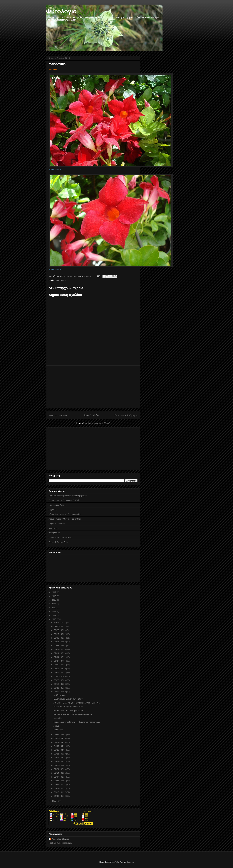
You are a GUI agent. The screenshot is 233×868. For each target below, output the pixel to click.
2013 (54, 608)
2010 (54, 619)
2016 (54, 596)
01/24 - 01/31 (60, 784)
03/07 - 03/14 (60, 761)
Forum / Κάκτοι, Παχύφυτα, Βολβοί (64, 500)
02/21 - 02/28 (60, 769)
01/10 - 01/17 (60, 792)
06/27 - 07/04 (60, 661)
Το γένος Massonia (57, 523)
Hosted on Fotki (55, 170)
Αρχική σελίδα (91, 415)
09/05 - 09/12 (60, 626)
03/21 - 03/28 (60, 754)
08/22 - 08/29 (60, 630)
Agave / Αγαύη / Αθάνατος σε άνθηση (65, 519)
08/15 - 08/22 (60, 634)
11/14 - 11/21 (60, 623)
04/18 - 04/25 (60, 738)
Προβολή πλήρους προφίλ (60, 843)
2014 (54, 604)
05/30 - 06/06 (60, 676)
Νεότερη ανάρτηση (58, 415)
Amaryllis (58, 718)
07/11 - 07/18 (60, 653)
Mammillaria (54, 528)
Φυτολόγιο (61, 11)
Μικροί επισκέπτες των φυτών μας (68, 710)
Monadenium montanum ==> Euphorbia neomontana (77, 722)
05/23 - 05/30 (60, 680)
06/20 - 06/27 (60, 665)
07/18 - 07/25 (60, 649)
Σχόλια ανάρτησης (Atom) (99, 423)
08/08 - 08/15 (60, 638)
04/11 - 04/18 (60, 742)
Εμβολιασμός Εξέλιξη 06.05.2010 (68, 699)
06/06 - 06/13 (60, 672)
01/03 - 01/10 (60, 796)
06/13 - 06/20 (60, 669)
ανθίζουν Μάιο (60, 695)
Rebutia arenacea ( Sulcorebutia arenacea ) (73, 714)
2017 (54, 592)
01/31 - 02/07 (60, 781)
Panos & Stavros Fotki (58, 542)
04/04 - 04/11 (60, 746)
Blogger (130, 862)
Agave (56, 726)
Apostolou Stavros (60, 839)
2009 (54, 801)
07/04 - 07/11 (60, 657)
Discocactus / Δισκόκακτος (60, 537)
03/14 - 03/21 (60, 758)
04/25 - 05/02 (60, 735)
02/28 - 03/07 (60, 765)
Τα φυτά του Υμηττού (58, 505)
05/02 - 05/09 (60, 692)
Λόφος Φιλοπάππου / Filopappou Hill (65, 514)
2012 (54, 611)
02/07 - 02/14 (60, 777)
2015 (54, 600)
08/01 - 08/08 (60, 642)
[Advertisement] (93, 387)
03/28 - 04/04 (60, 750)
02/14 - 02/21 (60, 773)
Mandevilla (53, 69)
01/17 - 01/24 (60, 788)
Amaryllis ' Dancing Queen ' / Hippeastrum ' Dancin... (77, 703)
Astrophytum (54, 533)
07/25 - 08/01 (60, 646)
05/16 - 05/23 (60, 684)
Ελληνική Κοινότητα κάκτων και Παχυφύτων (68, 496)
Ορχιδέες (53, 509)
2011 (54, 615)
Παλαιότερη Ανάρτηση (126, 415)
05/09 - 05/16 (60, 688)
